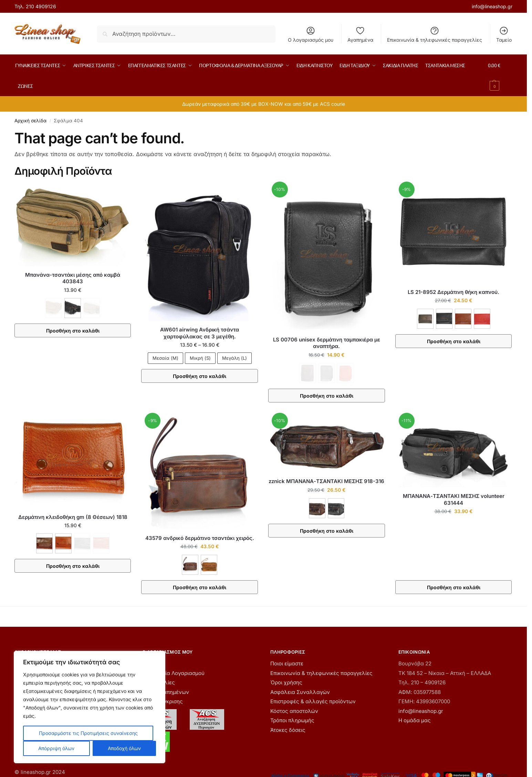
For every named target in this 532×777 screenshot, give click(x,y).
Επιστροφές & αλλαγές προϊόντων (313, 701)
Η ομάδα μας (415, 720)
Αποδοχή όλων (124, 748)
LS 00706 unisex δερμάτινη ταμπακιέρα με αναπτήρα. (327, 343)
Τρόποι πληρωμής (292, 720)
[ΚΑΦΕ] (425, 319)
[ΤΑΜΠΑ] (209, 565)
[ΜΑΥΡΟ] (73, 308)
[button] (500, 75)
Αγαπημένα (360, 34)
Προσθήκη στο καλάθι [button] (454, 587)
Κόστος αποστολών (294, 711)
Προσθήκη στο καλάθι (73, 331)
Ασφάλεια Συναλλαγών (300, 692)
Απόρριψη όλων (56, 748)
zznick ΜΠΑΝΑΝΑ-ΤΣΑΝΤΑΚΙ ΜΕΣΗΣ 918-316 (326, 481)
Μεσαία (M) (165, 358)
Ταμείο (504, 34)
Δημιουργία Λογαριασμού (173, 673)
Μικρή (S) (200, 358)
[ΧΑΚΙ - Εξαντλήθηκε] (92, 308)
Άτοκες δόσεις (288, 730)
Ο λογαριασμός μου (311, 34)
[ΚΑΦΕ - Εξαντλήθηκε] (54, 308)
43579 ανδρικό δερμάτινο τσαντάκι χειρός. (200, 538)
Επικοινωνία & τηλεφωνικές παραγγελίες (435, 34)
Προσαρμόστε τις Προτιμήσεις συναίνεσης (88, 733)
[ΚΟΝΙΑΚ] (63, 543)
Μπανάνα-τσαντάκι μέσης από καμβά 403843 (73, 278)
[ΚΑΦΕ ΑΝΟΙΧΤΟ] (463, 319)
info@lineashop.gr (492, 6)
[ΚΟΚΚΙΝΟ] (482, 319)
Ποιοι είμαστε (287, 663)
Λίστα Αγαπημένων (166, 692)
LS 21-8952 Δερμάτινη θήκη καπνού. (453, 292)
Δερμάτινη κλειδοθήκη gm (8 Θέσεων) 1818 (73, 517)
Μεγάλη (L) (234, 358)
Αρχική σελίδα (30, 121)
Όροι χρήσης (286, 682)
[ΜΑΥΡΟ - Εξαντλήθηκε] (326, 373)
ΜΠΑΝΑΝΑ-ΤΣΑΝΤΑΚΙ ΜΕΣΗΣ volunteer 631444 (454, 499)
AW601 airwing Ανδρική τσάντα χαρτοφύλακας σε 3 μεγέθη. (200, 333)
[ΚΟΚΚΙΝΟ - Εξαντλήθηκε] (345, 373)
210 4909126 (41, 6)
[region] (90, 707)
